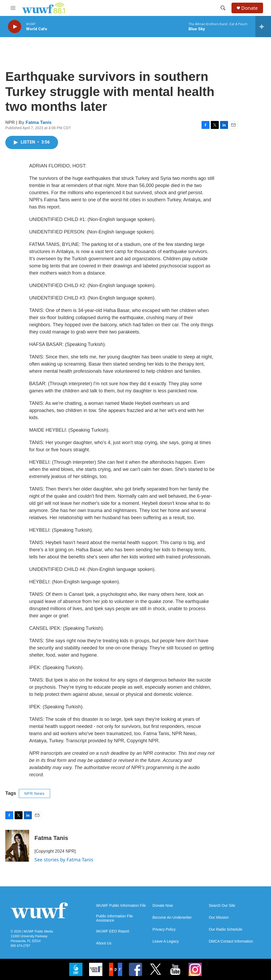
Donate (250, 8)
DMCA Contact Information (231, 941)
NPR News (34, 793)
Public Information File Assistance (115, 918)
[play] (15, 27)
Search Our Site (222, 906)
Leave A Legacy (166, 941)
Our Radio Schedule (226, 929)
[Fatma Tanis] (17, 846)
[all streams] (263, 27)
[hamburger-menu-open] (13, 8)
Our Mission (219, 918)
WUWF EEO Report (113, 931)
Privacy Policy (164, 929)
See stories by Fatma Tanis (64, 860)
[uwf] (76, 969)
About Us (104, 943)
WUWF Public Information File (121, 906)
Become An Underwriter (172, 918)
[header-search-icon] (223, 8)
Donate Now (163, 906)
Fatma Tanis (39, 122)
